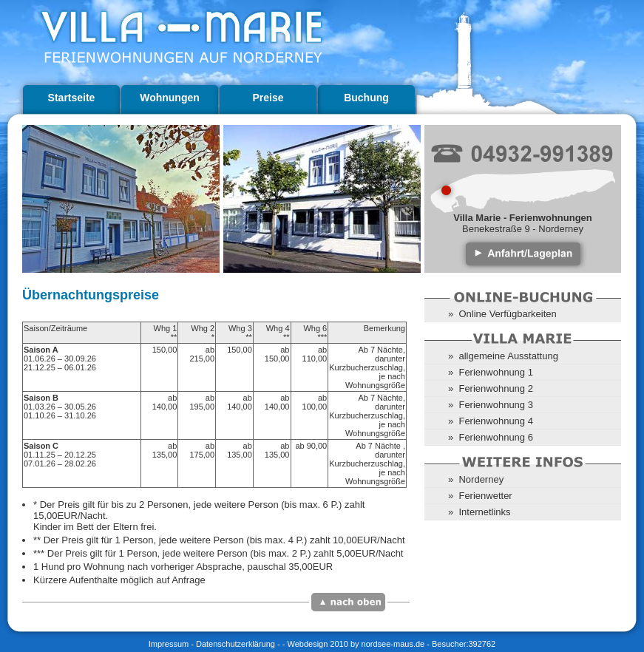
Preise (268, 98)
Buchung (366, 98)
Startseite (72, 98)
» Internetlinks (479, 512)
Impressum (169, 644)
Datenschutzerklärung (235, 644)
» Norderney (476, 479)
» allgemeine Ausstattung (503, 356)
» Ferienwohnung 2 (491, 388)
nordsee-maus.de (393, 644)
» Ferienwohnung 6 (491, 437)
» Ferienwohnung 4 (491, 421)
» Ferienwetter (480, 496)
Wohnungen (170, 98)
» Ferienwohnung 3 (491, 405)
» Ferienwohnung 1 (491, 372)
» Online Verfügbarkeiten (502, 314)
